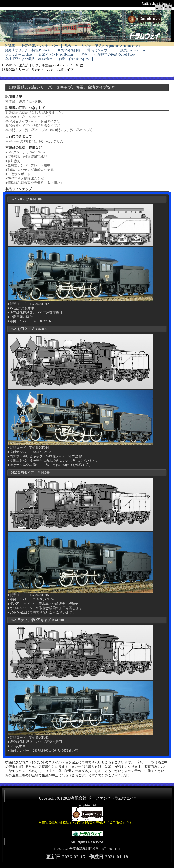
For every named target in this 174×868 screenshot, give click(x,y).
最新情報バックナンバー (40, 46)
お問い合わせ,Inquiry (74, 59)
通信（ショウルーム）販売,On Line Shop (117, 50)
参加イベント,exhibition (56, 54)
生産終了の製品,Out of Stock (115, 54)
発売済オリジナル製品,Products (28, 50)
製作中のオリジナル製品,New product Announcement (103, 46)
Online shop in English (157, 3)
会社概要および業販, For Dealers (28, 59)
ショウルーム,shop (18, 54)
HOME (10, 46)
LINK (84, 54)
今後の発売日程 (69, 50)
